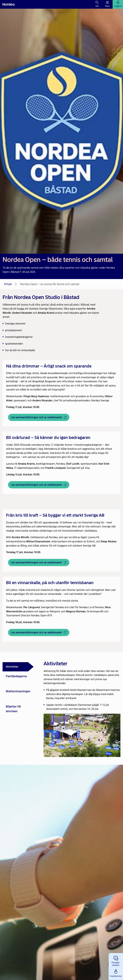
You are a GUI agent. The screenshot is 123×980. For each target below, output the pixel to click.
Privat (8, 284)
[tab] (18, 667)
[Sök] (97, 4)
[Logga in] (118, 4)
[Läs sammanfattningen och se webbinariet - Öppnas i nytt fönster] (39, 417)
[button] (116, 960)
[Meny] (107, 4)
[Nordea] (9, 4)
